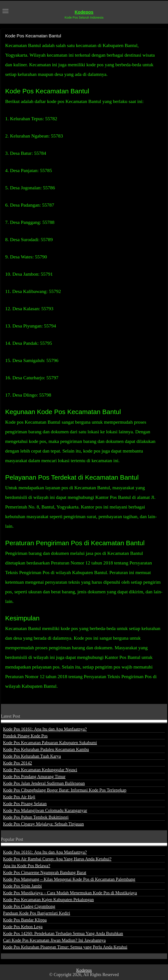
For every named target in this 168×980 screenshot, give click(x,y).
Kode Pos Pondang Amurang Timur (34, 776)
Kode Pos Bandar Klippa (25, 920)
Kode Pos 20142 (17, 763)
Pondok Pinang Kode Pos (25, 736)
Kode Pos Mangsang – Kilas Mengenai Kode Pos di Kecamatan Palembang (69, 879)
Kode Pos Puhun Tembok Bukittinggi (36, 817)
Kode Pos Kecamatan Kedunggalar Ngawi (40, 770)
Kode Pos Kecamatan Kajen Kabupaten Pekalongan (48, 900)
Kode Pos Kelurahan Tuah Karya (32, 756)
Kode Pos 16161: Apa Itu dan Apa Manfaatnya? (45, 729)
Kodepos (84, 12)
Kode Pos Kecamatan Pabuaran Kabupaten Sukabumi (50, 743)
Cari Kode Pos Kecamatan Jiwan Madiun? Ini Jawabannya (54, 940)
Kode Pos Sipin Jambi (22, 886)
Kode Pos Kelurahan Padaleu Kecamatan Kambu (46, 749)
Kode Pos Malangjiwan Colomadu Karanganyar (45, 810)
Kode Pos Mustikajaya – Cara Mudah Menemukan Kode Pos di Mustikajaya (70, 893)
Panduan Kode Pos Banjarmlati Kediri (37, 913)
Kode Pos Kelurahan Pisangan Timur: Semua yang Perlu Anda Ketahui (65, 947)
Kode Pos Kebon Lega (23, 927)
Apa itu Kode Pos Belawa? (27, 866)
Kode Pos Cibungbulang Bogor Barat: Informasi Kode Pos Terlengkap (65, 790)
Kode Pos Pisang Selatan (25, 804)
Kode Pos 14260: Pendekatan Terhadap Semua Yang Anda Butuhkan (63, 933)
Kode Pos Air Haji (19, 797)
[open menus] (5, 11)
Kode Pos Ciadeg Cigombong (29, 906)
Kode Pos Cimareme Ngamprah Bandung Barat (45, 872)
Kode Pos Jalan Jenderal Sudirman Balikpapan (44, 783)
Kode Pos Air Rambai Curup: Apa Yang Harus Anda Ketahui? (57, 859)
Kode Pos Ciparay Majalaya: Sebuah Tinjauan (43, 824)
